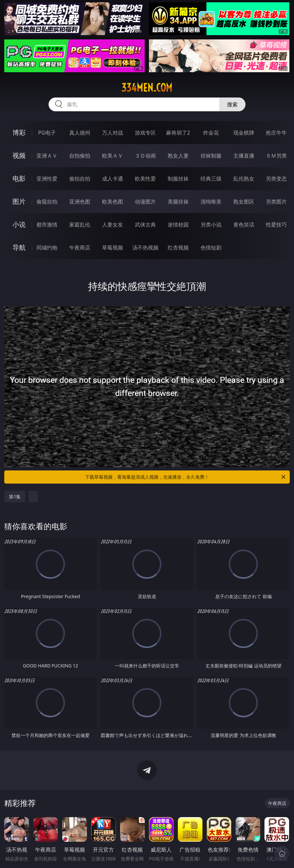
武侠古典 (145, 225)
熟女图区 (244, 202)
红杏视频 (178, 248)
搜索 (232, 104)
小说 (19, 224)
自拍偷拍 (80, 156)
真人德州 (80, 133)
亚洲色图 (80, 202)
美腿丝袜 (178, 202)
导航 (19, 247)
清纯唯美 (211, 202)
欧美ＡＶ (113, 156)
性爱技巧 (276, 225)
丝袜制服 (211, 156)
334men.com (147, 88)
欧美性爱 (145, 179)
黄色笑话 (244, 225)
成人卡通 (113, 179)
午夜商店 (80, 248)
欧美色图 (113, 202)
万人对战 (113, 133)
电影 (19, 178)
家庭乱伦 (80, 225)
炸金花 (211, 133)
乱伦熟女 (244, 179)
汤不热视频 (145, 248)
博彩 (19, 132)
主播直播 (244, 156)
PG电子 (47, 133)
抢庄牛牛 (276, 133)
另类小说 (211, 225)
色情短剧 (211, 248)
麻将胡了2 (178, 133)
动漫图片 (145, 202)
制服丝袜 (178, 179)
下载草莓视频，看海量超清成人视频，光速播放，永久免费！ (186, 477)
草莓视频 (113, 248)
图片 (19, 201)
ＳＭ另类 (276, 156)
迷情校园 (178, 225)
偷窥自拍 (47, 202)
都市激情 (47, 225)
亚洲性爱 (47, 179)
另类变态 (276, 179)
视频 (19, 155)
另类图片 (276, 202)
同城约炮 (47, 248)
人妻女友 (113, 225)
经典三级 (211, 179)
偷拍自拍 (80, 179)
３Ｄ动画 (145, 156)
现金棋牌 (244, 133)
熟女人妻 (178, 156)
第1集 (15, 497)
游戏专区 (145, 133)
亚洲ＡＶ (47, 156)
